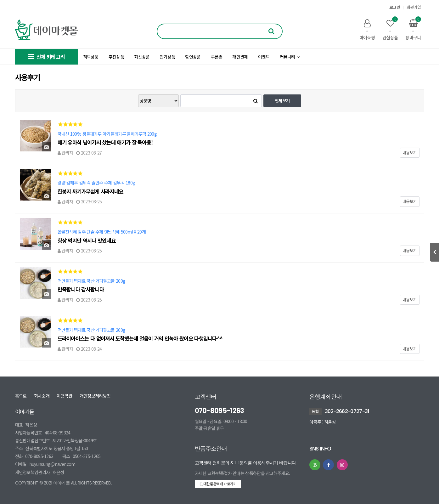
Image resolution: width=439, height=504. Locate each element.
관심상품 (390, 30)
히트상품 (91, 57)
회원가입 (414, 7)
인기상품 (167, 57)
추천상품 (116, 57)
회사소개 (42, 396)
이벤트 (264, 57)
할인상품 (193, 57)
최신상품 (142, 57)
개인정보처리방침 (95, 396)
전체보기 (282, 101)
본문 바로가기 (0, 0)
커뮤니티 (290, 57)
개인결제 (240, 57)
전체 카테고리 (46, 57)
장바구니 (413, 30)
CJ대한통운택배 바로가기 (218, 484)
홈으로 (21, 396)
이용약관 (64, 396)
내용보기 (410, 153)
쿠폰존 (217, 57)
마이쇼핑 (367, 30)
